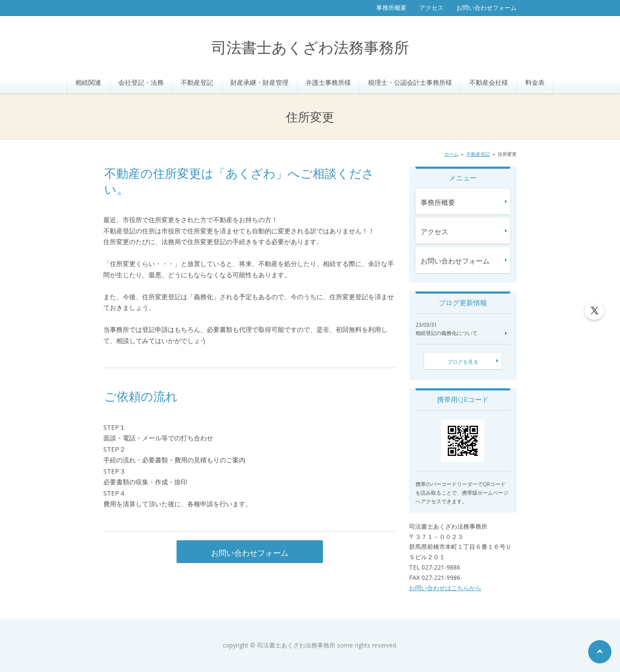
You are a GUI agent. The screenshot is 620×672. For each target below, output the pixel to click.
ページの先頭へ (600, 652)
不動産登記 (197, 82)
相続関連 (88, 82)
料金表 (535, 82)
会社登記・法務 (141, 82)
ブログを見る (463, 362)
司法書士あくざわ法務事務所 (310, 48)
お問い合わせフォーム (487, 8)
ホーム (451, 154)
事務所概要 (391, 8)
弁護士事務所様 (328, 82)
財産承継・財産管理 (259, 82)
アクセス (431, 8)
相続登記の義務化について (446, 333)
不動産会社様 (489, 82)
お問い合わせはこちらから (445, 588)
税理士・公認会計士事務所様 (410, 82)
